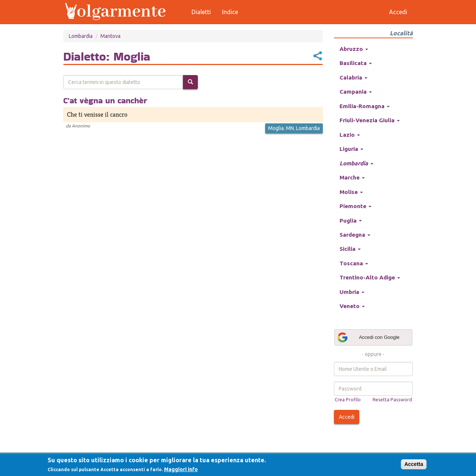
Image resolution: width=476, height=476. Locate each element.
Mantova (110, 36)
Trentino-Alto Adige (370, 277)
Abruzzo (354, 49)
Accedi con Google (368, 337)
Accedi (347, 417)
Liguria (351, 149)
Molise (351, 192)
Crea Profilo (348, 399)
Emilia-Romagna (365, 106)
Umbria (352, 292)
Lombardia (81, 36)
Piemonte (356, 206)
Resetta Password (392, 399)
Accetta (414, 464)
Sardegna (355, 235)
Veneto (352, 306)
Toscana (354, 263)
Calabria (353, 77)
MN (290, 128)
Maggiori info (181, 469)
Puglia (351, 221)
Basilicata (356, 63)
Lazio (350, 135)
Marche (352, 177)
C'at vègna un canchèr (105, 100)
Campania (356, 92)
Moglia (276, 128)
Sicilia (350, 249)
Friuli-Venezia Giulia (370, 120)
